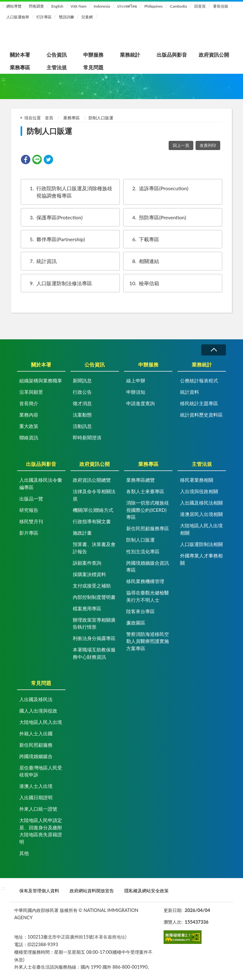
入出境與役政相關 (199, 491)
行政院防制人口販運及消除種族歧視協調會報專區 (68, 192)
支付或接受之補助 (92, 586)
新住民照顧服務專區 (148, 528)
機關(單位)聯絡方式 (93, 510)
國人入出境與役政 (38, 711)
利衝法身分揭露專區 (94, 638)
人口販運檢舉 (18, 17)
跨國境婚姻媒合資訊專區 (148, 566)
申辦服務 (93, 55)
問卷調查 (36, 6)
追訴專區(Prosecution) (157, 188)
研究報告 (29, 510)
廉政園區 (136, 623)
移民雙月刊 (31, 521)
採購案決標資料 (89, 574)
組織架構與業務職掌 (41, 380)
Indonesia (102, 6)
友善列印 (208, 145)
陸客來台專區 (140, 611)
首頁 (49, 118)
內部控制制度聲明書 (94, 597)
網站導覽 (14, 6)
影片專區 (29, 533)
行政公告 (82, 392)
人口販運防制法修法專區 (58, 283)
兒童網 (87, 17)
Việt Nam (78, 6)
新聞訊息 (82, 380)
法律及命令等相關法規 (94, 495)
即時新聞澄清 (87, 437)
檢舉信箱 (143, 283)
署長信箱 (221, 6)
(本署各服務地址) (110, 937)
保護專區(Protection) (53, 217)
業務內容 (29, 415)
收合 (214, 350)
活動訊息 (82, 426)
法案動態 (82, 415)
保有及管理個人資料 (39, 891)
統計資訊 (40, 261)
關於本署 (20, 55)
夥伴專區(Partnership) (54, 239)
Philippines (153, 6)
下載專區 (143, 239)
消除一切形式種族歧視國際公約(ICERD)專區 (148, 510)
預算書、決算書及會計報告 (94, 548)
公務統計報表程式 (199, 380)
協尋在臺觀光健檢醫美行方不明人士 (148, 596)
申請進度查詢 (140, 403)
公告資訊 (57, 55)
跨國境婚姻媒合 (36, 756)
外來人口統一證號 (38, 809)
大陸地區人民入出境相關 (201, 529)
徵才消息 (82, 403)
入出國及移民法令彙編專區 (41, 484)
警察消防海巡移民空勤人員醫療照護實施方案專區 (148, 641)
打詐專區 (44, 17)
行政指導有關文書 (92, 521)
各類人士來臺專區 (145, 491)
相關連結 (143, 261)
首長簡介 (29, 403)
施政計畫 (82, 533)
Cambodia (178, 6)
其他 (24, 853)
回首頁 (200, 6)
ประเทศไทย (127, 6)
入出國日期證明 (36, 797)
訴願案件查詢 (87, 563)
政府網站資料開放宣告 (92, 891)
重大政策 (29, 426)
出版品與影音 (172, 55)
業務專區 (20, 67)
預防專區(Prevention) (156, 217)
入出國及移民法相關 (201, 503)
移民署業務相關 (197, 480)
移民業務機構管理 (145, 581)
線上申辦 (136, 380)
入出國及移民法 (36, 699)
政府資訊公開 (214, 55)
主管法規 (57, 67)
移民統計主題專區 (199, 403)
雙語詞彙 (66, 17)
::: (3, 5)
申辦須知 (136, 392)
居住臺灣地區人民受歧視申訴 (41, 771)
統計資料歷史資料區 (201, 415)
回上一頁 (181, 145)
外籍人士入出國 (36, 733)
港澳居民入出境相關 (201, 514)
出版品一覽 (31, 499)
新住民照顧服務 (36, 745)
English (57, 6)
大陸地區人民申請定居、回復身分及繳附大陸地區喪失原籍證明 (41, 831)
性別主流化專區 (143, 551)
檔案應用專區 (87, 608)
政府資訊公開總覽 (92, 480)
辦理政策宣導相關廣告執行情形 (94, 623)
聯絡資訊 (29, 437)
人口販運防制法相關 (201, 544)
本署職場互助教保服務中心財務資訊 (94, 653)
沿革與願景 (31, 392)
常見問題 (93, 67)
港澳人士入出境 (36, 786)
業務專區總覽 (140, 480)
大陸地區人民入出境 (41, 722)
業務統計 (130, 55)
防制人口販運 (140, 540)
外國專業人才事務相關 (201, 559)
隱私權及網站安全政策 (146, 891)
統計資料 (190, 392)
